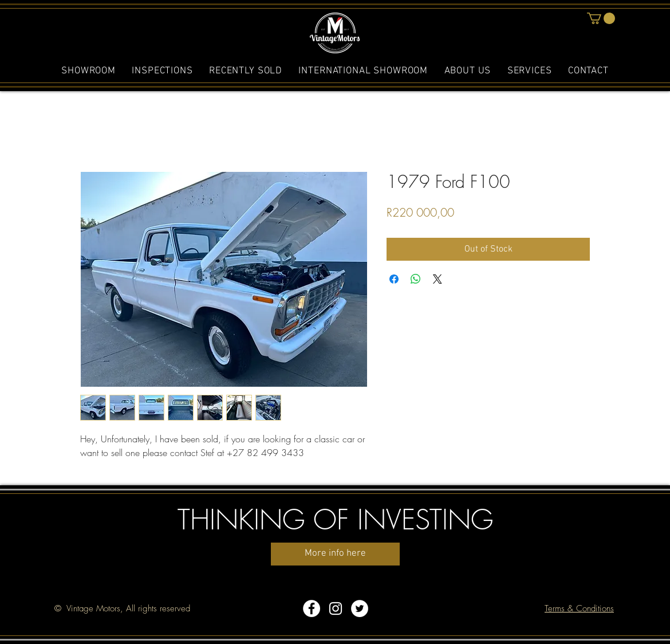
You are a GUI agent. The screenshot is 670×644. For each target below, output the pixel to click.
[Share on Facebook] (394, 279)
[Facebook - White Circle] (312, 608)
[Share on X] (438, 279)
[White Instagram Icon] (336, 608)
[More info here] (335, 554)
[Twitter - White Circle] (360, 608)
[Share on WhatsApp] (416, 279)
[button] (601, 18)
